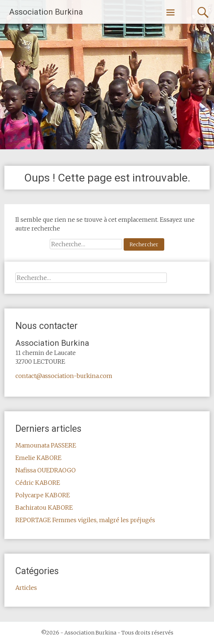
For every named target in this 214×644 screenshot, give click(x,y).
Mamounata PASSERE (46, 445)
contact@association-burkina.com (64, 376)
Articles (26, 588)
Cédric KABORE (38, 483)
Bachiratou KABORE (44, 508)
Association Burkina (46, 12)
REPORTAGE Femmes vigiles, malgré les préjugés (85, 520)
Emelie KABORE (38, 458)
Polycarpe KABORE (43, 495)
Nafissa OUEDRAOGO (46, 470)
